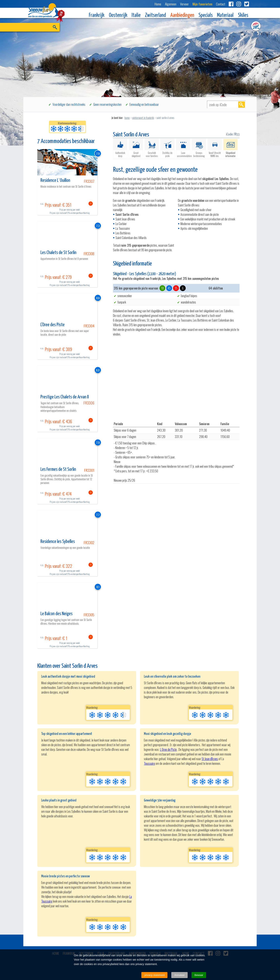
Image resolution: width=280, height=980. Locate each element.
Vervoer (184, 4)
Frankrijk (97, 15)
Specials (206, 15)
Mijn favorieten (202, 4)
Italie (136, 15)
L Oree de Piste (168, 749)
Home (158, 4)
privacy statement (154, 975)
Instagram (239, 4)
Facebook (231, 4)
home (127, 118)
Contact (221, 4)
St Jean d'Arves (210, 759)
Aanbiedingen (182, 15)
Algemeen (171, 4)
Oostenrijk (118, 15)
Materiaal (225, 15)
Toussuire (149, 763)
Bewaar (199, 975)
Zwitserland (155, 15)
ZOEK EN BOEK (55, 33)
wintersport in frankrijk (143, 118)
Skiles (243, 15)
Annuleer (179, 975)
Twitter (247, 4)
